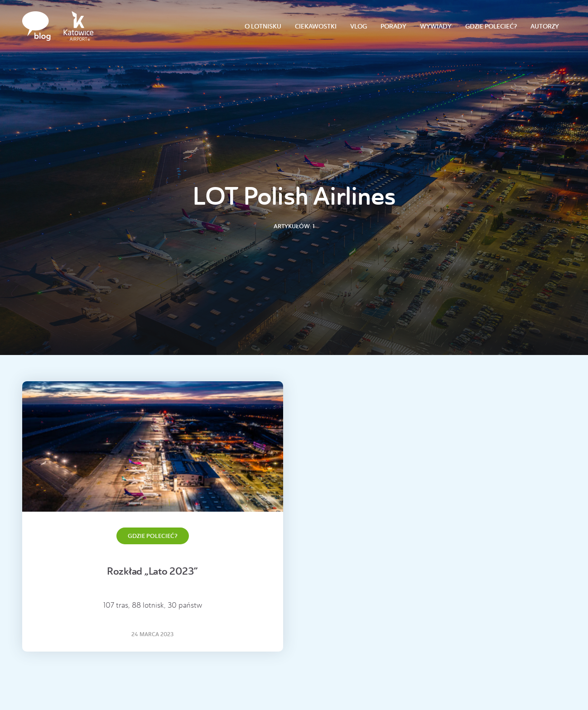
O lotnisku (263, 26)
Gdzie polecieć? (491, 26)
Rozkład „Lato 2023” (152, 571)
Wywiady (436, 26)
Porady (393, 26)
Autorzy (545, 26)
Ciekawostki (316, 26)
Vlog (359, 26)
